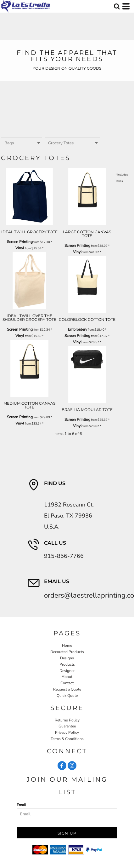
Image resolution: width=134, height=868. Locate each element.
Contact (67, 683)
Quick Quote (67, 696)
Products (67, 664)
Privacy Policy (67, 732)
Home (67, 645)
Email (21, 805)
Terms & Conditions (67, 739)
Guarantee (67, 726)
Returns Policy (67, 720)
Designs (67, 658)
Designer (67, 671)
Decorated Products (67, 652)
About (67, 677)
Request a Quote (67, 689)
